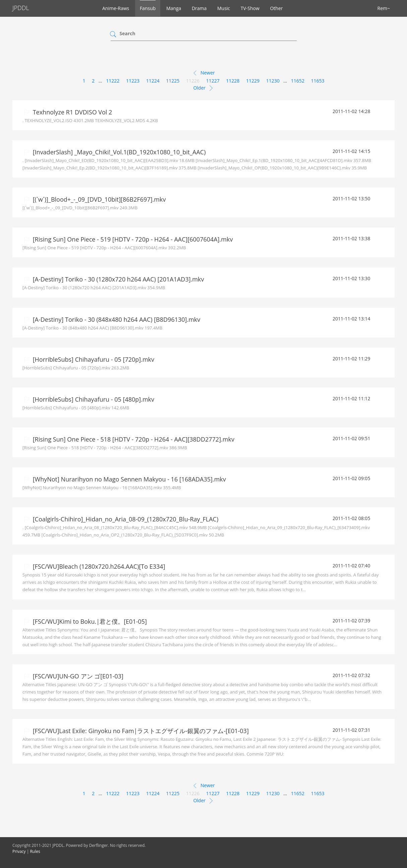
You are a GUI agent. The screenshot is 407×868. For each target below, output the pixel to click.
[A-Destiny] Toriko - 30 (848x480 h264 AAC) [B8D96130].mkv (116, 319)
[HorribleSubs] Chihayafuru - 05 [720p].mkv (93, 359)
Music (224, 8)
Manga (174, 8)
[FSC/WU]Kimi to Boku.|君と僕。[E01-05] (89, 621)
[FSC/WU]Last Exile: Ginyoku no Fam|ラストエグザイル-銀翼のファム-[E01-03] (140, 731)
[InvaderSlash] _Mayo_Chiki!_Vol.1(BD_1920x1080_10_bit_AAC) (118, 152)
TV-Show (250, 8)
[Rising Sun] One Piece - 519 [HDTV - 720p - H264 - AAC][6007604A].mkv (132, 239)
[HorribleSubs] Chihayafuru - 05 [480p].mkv (93, 399)
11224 (153, 81)
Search (128, 33)
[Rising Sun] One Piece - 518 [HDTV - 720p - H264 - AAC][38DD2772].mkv (133, 439)
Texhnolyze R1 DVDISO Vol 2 (72, 112)
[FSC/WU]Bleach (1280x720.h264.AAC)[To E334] (98, 566)
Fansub (148, 8)
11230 (273, 81)
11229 (253, 81)
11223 (133, 81)
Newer (203, 73)
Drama (199, 8)
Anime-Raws (116, 8)
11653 (318, 81)
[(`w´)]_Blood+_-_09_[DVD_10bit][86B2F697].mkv (98, 199)
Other (276, 8)
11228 (233, 81)
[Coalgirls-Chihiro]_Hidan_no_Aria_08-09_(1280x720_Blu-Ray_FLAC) (125, 519)
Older (203, 88)
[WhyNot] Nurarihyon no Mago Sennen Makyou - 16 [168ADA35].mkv (129, 479)
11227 (213, 81)
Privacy (19, 851)
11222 (113, 81)
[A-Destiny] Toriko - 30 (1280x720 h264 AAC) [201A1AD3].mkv (118, 279)
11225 (173, 81)
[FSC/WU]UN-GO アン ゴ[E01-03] (77, 676)
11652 (298, 81)
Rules (35, 851)
